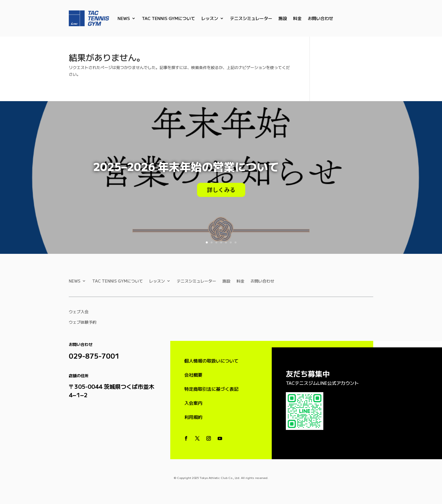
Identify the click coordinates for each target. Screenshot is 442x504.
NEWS (124, 18)
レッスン (210, 18)
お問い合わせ (321, 18)
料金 (297, 18)
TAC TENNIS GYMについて (168, 18)
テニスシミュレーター (251, 18)
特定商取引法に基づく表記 (211, 389)
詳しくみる (221, 190)
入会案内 (193, 403)
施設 (283, 18)
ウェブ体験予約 (83, 322)
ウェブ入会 (79, 312)
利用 (193, 417)
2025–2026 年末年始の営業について (186, 166)
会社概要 (193, 375)
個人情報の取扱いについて (211, 361)
